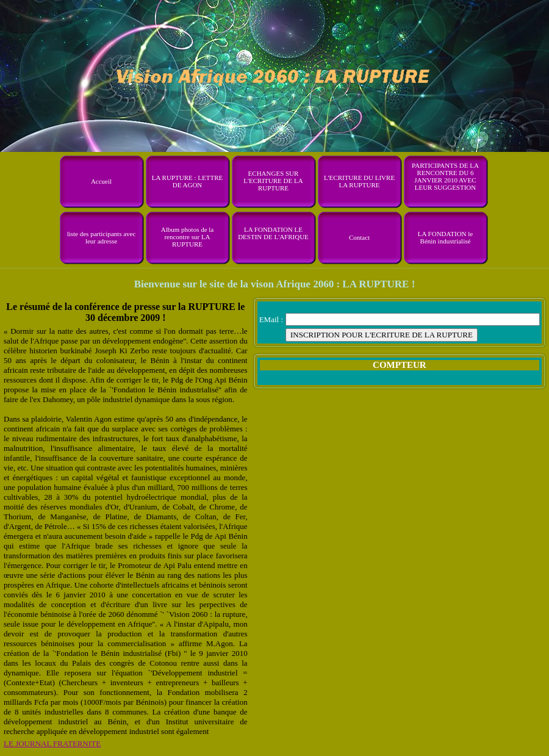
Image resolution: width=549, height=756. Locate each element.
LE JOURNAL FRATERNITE (52, 743)
